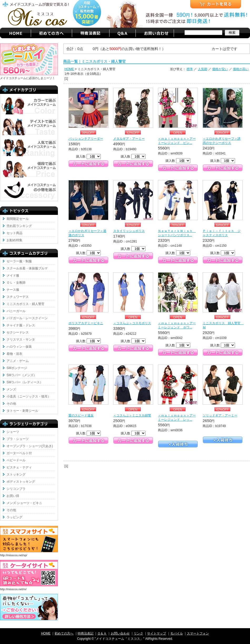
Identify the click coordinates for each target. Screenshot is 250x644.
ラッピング (14, 517)
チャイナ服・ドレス (21, 325)
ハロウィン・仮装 (19, 347)
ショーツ (13, 432)
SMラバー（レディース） (25, 382)
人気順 (203, 69)
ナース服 (13, 290)
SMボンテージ (17, 368)
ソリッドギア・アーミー (220, 415)
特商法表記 (86, 633)
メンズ (11, 389)
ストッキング (16, 474)
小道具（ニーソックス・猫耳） (29, 396)
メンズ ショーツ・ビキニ (24, 503)
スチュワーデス (18, 297)
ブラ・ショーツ (18, 439)
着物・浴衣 (14, 354)
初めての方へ (64, 633)
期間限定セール (18, 219)
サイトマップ (157, 633)
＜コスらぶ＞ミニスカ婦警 (132, 415)
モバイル (177, 633)
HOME (69, 69)
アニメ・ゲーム (18, 361)
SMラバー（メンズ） (22, 375)
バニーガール (16, 311)
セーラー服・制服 (19, 261)
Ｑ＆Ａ (102, 633)
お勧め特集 (14, 240)
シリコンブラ (16, 489)
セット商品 (14, 233)
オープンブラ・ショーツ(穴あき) (30, 446)
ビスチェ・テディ (19, 467)
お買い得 (13, 496)
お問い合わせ (120, 633)
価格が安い (220, 69)
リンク (138, 633)
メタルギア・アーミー (129, 139)
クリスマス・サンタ (21, 340)
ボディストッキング (21, 482)
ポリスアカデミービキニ (86, 323)
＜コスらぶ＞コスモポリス (132, 323)
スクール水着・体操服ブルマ (27, 268)
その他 (11, 404)
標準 (190, 69)
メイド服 (13, 275)
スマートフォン (198, 633)
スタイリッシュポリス (129, 231)
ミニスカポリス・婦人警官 (26, 304)
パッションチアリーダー (86, 139)
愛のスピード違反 (81, 415)
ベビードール (16, 460)
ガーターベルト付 (19, 453)
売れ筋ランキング (19, 226)
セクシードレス (18, 332)
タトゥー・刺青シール (22, 411)
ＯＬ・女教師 (16, 283)
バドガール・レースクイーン (27, 318)
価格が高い (241, 69)
